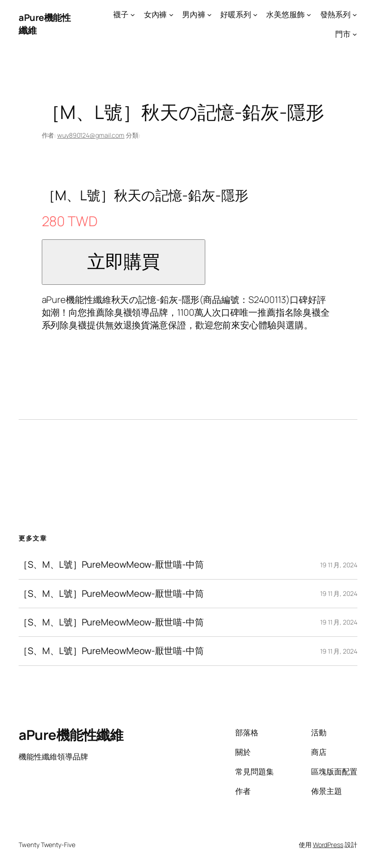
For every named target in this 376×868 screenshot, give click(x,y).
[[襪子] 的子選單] (133, 15)
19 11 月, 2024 (339, 565)
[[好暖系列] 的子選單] (255, 15)
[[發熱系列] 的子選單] (355, 15)
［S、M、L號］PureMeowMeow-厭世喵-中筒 (111, 565)
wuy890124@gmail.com (91, 135)
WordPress (328, 845)
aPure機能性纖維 (71, 735)
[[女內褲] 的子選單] (171, 15)
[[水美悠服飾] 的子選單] (309, 15)
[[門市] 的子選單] (355, 34)
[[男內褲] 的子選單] (209, 15)
